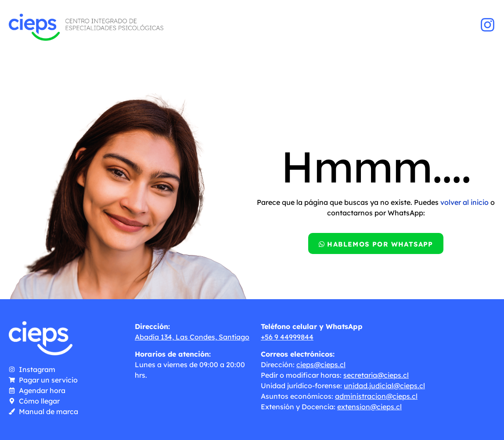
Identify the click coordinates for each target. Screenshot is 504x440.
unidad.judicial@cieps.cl (384, 386)
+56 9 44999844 (287, 337)
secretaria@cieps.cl (376, 375)
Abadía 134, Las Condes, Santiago (192, 337)
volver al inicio (464, 202)
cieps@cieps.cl (321, 365)
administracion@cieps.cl (376, 396)
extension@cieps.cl (369, 407)
